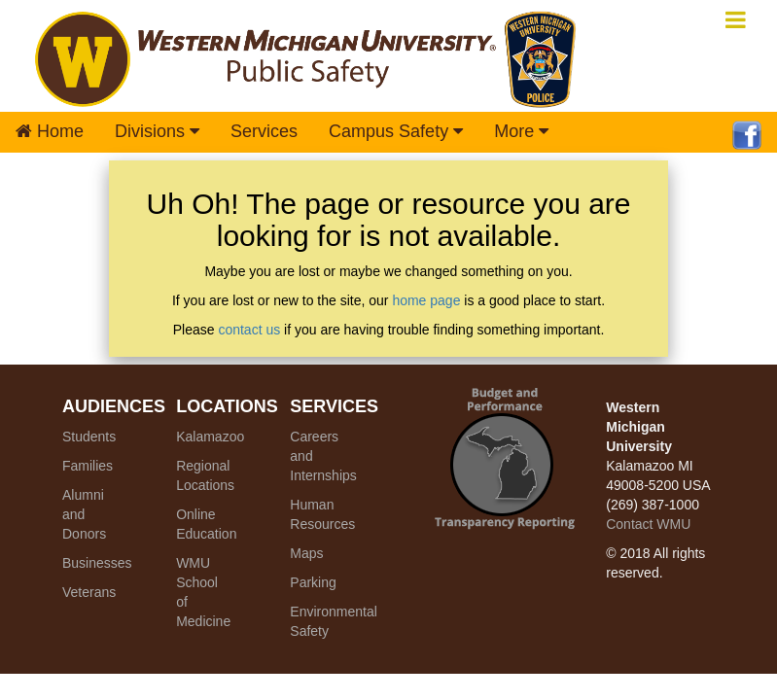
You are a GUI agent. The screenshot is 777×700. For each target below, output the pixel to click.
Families (88, 466)
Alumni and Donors (84, 514)
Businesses (97, 563)
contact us (249, 330)
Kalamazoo (210, 437)
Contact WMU (648, 524)
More (521, 131)
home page (426, 300)
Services (264, 131)
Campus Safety (396, 131)
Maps (306, 553)
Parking (313, 582)
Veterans (89, 592)
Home (50, 131)
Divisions (157, 131)
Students (89, 437)
